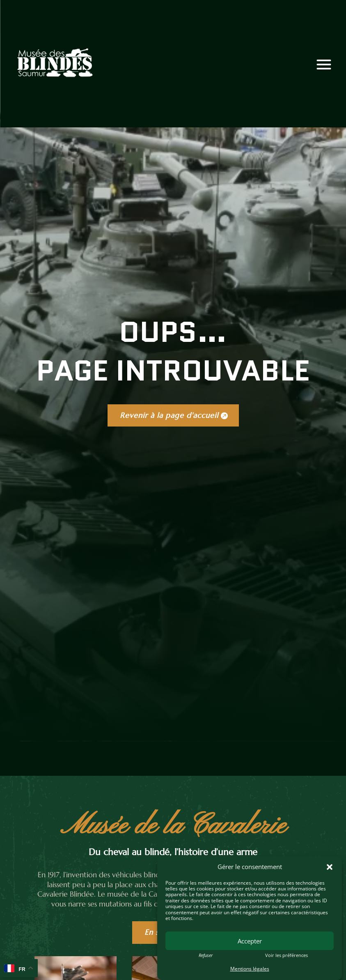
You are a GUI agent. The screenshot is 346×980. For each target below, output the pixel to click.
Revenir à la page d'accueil (169, 415)
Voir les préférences (286, 955)
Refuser (206, 955)
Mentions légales (250, 969)
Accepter (250, 941)
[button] (330, 867)
